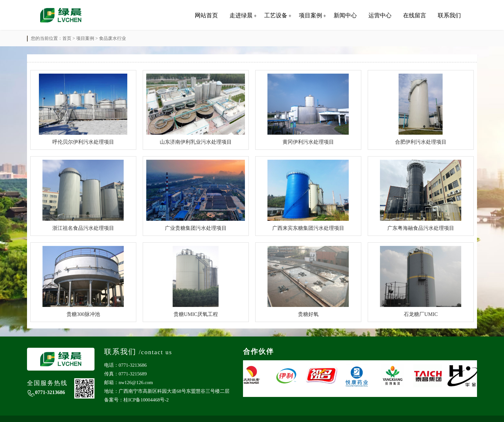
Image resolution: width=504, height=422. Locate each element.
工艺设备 (276, 15)
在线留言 (415, 15)
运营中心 (380, 15)
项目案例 (310, 15)
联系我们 (449, 15)
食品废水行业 (113, 38)
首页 (67, 38)
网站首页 (206, 15)
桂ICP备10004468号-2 (146, 400)
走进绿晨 (241, 15)
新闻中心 (345, 15)
